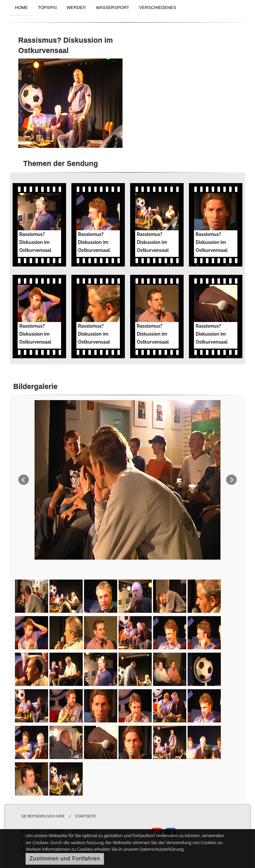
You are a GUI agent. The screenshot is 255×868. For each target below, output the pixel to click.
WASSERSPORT (113, 7)
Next (231, 480)
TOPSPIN (47, 7)
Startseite (85, 816)
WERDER (76, 7)
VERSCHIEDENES (158, 7)
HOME (21, 7)
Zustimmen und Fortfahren (65, 859)
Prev (24, 480)
